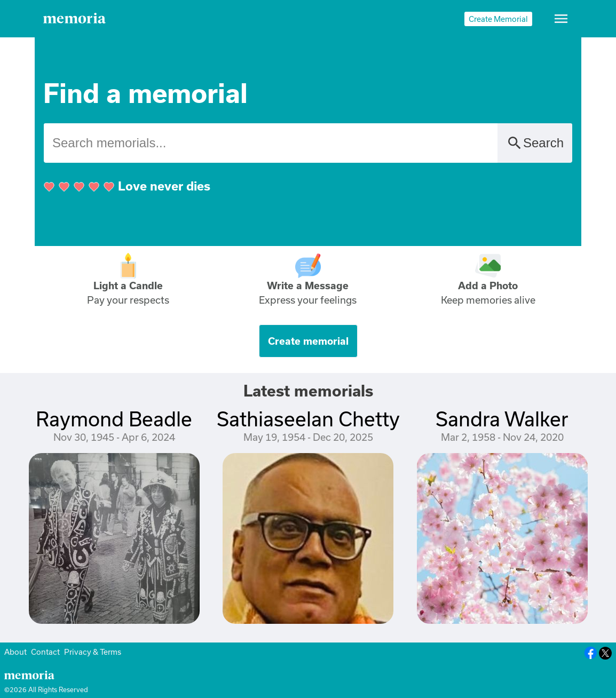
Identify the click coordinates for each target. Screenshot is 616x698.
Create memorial (308, 341)
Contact (45, 652)
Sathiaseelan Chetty (308, 419)
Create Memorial (498, 19)
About (15, 652)
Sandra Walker (502, 419)
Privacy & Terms (93, 652)
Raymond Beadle (114, 419)
